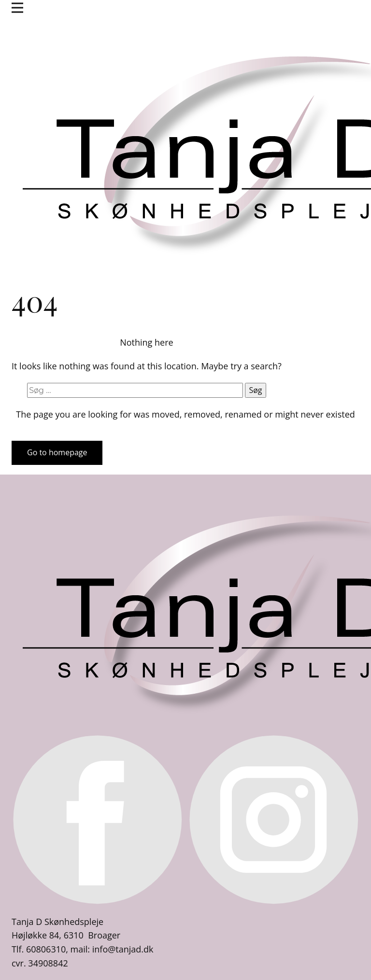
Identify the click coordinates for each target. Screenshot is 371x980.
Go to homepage (57, 452)
